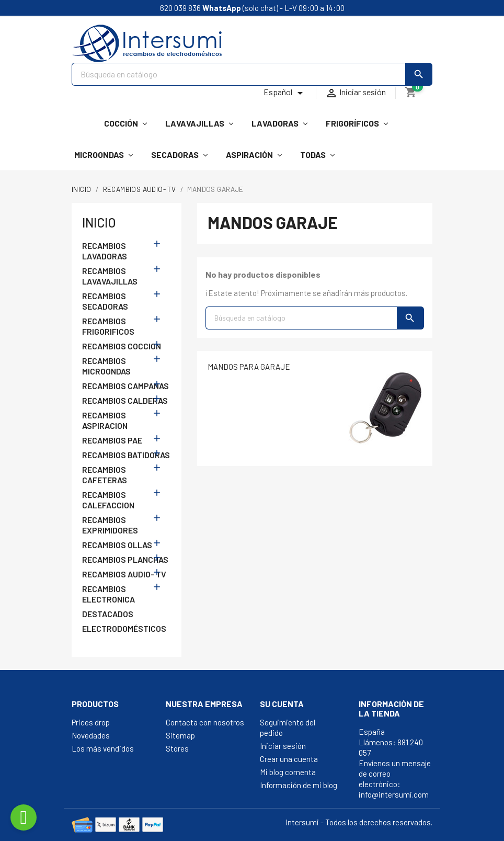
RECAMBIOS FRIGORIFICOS (108, 326)
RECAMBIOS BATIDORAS (126, 455)
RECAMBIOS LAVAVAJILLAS (110, 276)
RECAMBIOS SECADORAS (105, 301)
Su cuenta (282, 704)
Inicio (99, 223)
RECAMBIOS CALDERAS (125, 400)
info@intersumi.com (394, 794)
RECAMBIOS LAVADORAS (105, 251)
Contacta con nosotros (205, 722)
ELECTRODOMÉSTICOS (124, 628)
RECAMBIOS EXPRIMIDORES (110, 525)
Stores (177, 748)
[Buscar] (238, 74)
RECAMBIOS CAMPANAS (125, 386)
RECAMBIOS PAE (112, 440)
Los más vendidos (103, 748)
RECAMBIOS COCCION (122, 346)
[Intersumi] (79, 119)
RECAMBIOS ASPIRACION (105, 420)
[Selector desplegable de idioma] (285, 93)
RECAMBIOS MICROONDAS (106, 366)
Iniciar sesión (283, 746)
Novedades (91, 735)
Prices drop (91, 722)
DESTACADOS (108, 614)
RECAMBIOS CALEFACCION (108, 500)
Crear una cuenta (289, 759)
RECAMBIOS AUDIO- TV (124, 574)
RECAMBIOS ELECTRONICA (108, 594)
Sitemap (180, 735)
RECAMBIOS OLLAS (117, 545)
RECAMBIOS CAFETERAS (105, 475)
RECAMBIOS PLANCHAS (125, 559)
